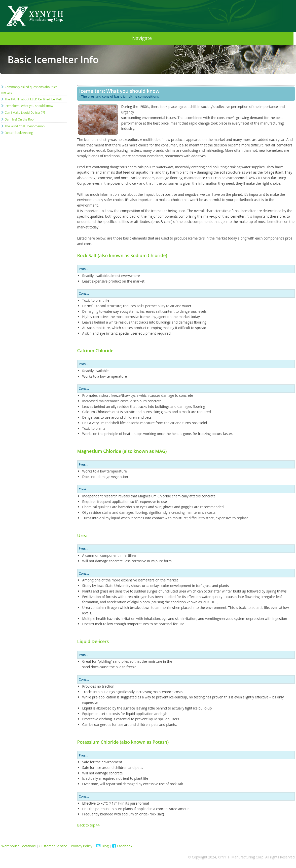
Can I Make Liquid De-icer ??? (25, 113)
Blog (102, 846)
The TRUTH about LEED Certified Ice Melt (33, 99)
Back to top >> (89, 825)
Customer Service (53, 846)
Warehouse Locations (18, 846)
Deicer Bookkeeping (19, 133)
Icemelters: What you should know (29, 106)
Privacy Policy (81, 846)
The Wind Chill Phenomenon (25, 126)
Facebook (122, 846)
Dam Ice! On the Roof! (20, 119)
